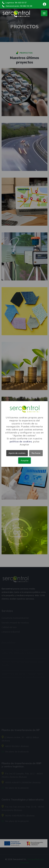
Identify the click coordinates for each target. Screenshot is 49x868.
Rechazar (36, 453)
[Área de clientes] (45, 5)
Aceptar (25, 460)
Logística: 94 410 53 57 (14, 3)
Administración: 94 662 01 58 (17, 6)
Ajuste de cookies (17, 453)
